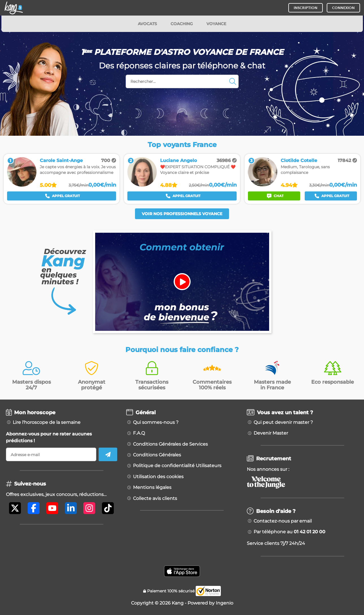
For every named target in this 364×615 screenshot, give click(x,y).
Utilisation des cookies (158, 477)
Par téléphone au (289, 532)
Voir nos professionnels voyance (182, 214)
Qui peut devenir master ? (283, 422)
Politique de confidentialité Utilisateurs (177, 466)
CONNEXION (343, 8)
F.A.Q (139, 433)
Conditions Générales (157, 455)
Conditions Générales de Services (170, 444)
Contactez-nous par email (283, 521)
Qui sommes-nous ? (156, 422)
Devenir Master (271, 433)
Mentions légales (152, 487)
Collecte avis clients (155, 499)
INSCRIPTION (306, 8)
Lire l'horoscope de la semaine (47, 422)
